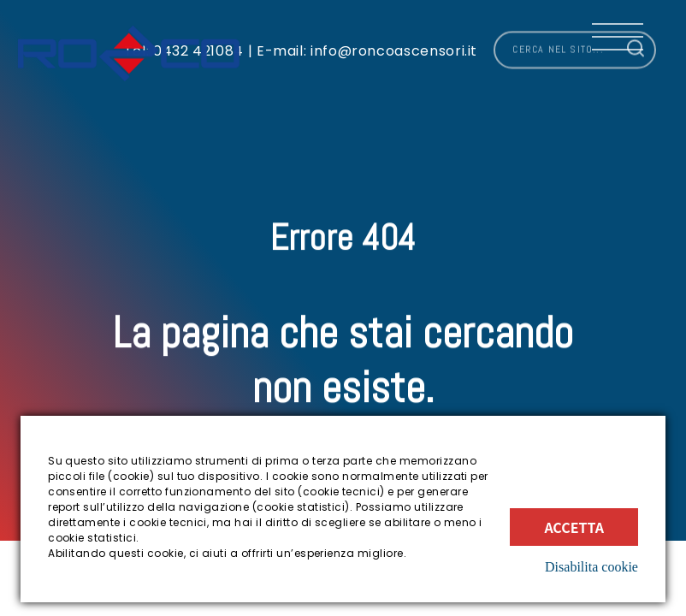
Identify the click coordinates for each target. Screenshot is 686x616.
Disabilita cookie (591, 567)
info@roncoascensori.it (392, 45)
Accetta (574, 527)
